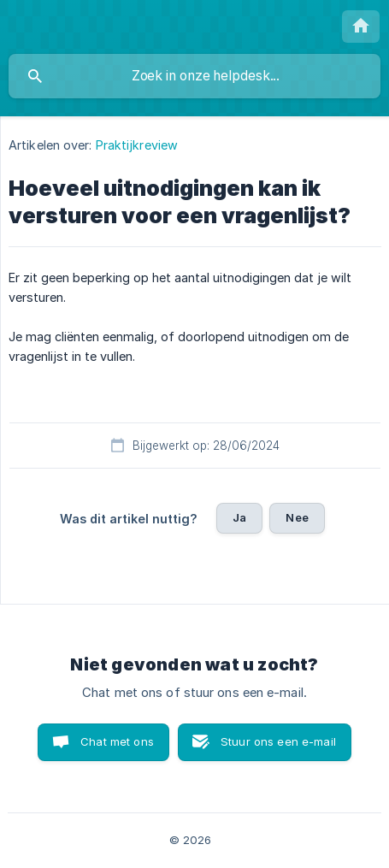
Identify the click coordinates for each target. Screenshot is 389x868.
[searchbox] (194, 76)
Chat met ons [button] (117, 741)
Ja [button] (239, 517)
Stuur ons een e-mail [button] (278, 741)
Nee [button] (297, 517)
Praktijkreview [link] (137, 145)
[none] (361, 27)
